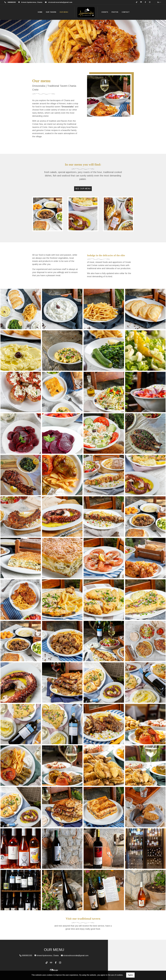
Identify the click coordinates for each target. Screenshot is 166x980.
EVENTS (105, 12)
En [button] (159, 2)
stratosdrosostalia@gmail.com (60, 2)
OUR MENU (64, 12)
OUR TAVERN (51, 12)
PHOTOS (115, 12)
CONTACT (126, 12)
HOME (40, 12)
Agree (130, 975)
